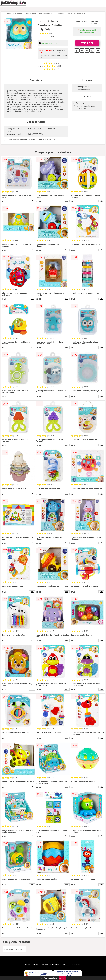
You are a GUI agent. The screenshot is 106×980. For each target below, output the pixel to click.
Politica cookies (73, 964)
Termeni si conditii (33, 964)
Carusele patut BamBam (76, 14)
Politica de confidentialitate (54, 964)
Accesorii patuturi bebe (13, 14)
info (32, 201)
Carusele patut (31, 14)
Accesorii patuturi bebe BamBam (51, 14)
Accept (62, 978)
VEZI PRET (87, 43)
